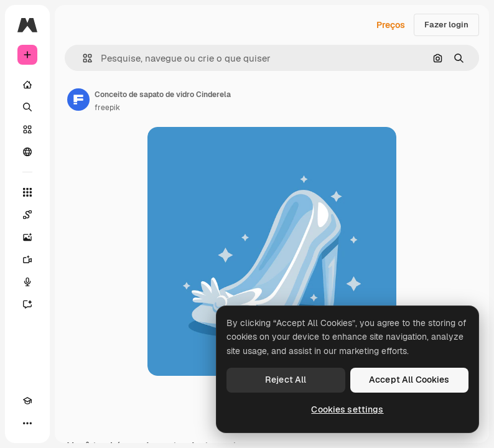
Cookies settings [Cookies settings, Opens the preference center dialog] (347, 409)
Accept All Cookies (409, 380)
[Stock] (27, 129)
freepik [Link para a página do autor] (107, 108)
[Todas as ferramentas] (27, 192)
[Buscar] (27, 107)
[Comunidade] (27, 152)
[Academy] (27, 401)
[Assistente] (27, 304)
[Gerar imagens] (27, 237)
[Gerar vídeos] (27, 259)
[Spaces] (27, 215)
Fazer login (446, 25)
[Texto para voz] (27, 282)
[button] (82, 58)
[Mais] (27, 423)
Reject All (286, 380)
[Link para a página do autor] (78, 100)
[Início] (27, 85)
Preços (391, 25)
